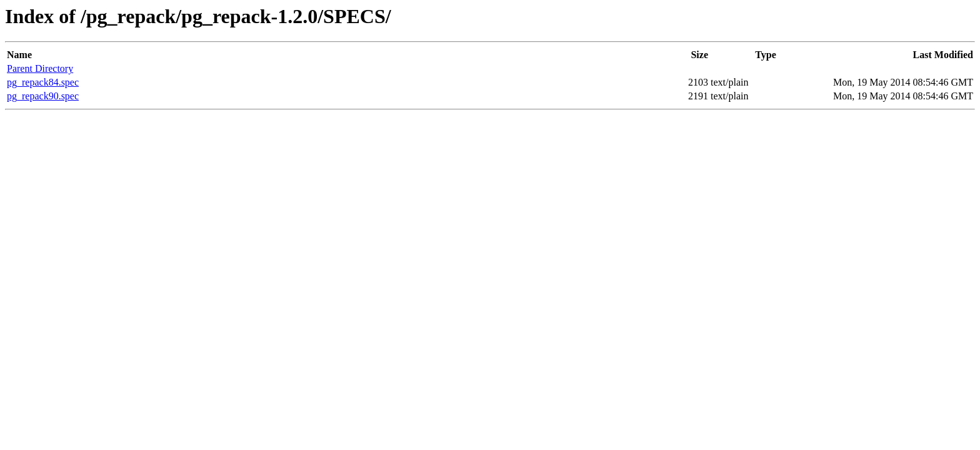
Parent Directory (40, 68)
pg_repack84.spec (43, 82)
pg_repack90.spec (43, 96)
